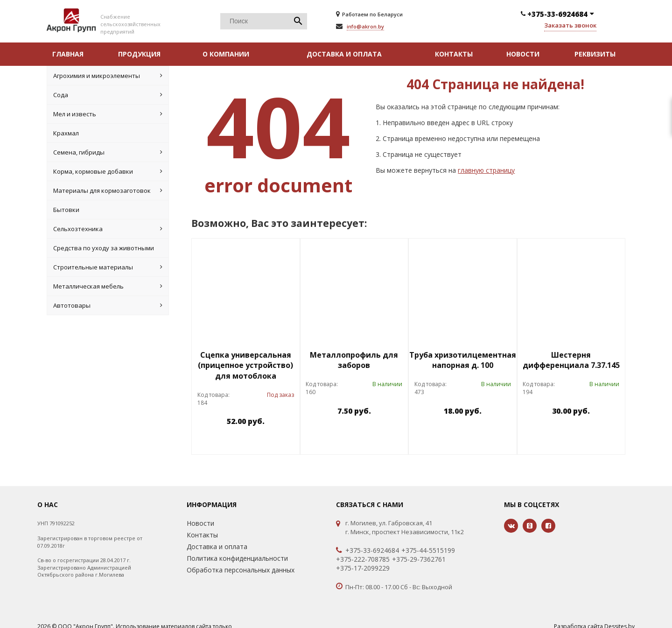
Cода (108, 95)
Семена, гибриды (108, 152)
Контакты (454, 54)
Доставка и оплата (344, 54)
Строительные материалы (108, 267)
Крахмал (66, 133)
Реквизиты (595, 54)
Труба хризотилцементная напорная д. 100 (463, 360)
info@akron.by (365, 26)
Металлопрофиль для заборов (354, 360)
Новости (523, 54)
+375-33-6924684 (372, 550)
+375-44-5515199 (428, 550)
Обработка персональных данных (241, 570)
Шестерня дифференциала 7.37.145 (571, 360)
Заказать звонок (570, 25)
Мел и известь (108, 114)
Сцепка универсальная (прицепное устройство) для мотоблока (245, 366)
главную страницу (486, 170)
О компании (226, 54)
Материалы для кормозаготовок (108, 191)
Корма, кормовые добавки (108, 171)
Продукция (139, 54)
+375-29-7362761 (419, 559)
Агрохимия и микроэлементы (108, 76)
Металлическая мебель (108, 286)
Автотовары (108, 305)
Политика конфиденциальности (237, 558)
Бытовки (66, 210)
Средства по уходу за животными (104, 248)
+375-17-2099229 (363, 568)
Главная (68, 54)
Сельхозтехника (108, 229)
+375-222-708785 (363, 559)
